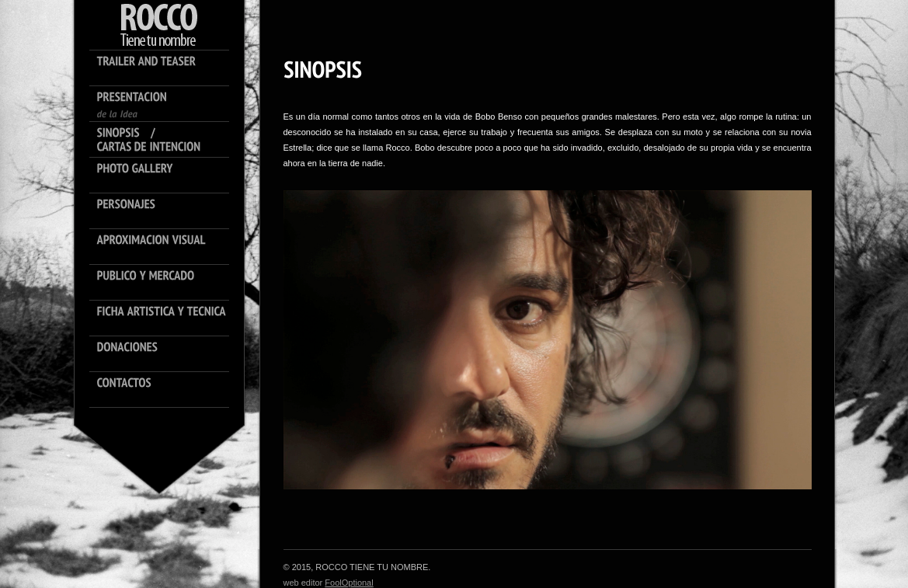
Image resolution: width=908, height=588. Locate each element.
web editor (304, 583)
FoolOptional (349, 583)
